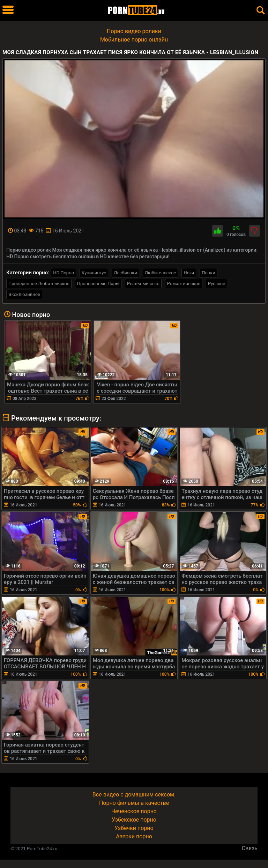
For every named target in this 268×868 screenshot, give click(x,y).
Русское (217, 284)
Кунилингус (94, 273)
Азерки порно (134, 836)
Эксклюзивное (24, 294)
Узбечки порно (134, 828)
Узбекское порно (134, 820)
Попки (209, 273)
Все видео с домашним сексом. (134, 795)
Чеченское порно (134, 811)
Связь (250, 848)
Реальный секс (143, 284)
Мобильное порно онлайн (134, 40)
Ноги (189, 273)
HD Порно (64, 273)
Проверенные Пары (98, 284)
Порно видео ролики (134, 31)
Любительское (161, 273)
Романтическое (184, 284)
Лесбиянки (125, 273)
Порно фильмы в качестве (134, 803)
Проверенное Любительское (39, 284)
